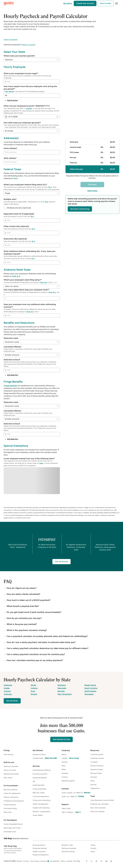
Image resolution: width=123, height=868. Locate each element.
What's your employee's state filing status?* (23, 280)
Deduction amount (12, 360)
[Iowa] (33, 691)
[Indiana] (34, 688)
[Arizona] (7, 691)
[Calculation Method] (32, 355)
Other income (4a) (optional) (16, 226)
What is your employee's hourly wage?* (21, 74)
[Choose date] (6, 117)
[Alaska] (7, 688)
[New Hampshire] (65, 694)
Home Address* (10, 148)
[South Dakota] (90, 691)
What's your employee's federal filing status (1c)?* (25, 185)
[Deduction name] (32, 342)
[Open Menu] (117, 3)
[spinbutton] (9, 117)
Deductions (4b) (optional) (15, 239)
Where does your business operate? (19, 56)
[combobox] (31, 152)
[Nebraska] (62, 688)
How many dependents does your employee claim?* (27, 290)
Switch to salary (29, 45)
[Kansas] (34, 694)
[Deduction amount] (33, 370)
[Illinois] (33, 685)
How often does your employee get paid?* (22, 123)
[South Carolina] (91, 688)
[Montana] (62, 685)
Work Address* (10, 158)
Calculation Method (12, 347)
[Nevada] (61, 691)
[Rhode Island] (90, 685)
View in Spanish (11, 40)
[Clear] (57, 117)
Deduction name (11, 338)
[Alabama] (8, 685)
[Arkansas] (8, 694)
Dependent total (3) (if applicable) (19, 214)
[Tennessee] (89, 694)
